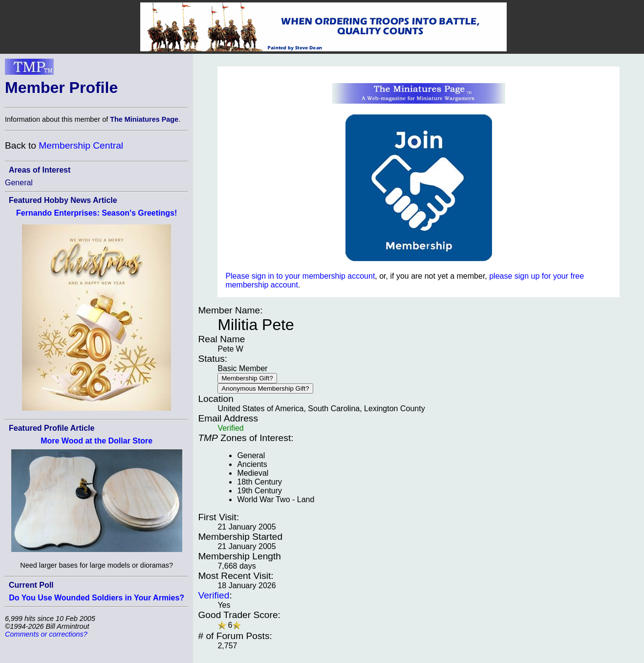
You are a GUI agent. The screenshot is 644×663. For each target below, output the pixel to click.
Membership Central (81, 145)
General (19, 183)
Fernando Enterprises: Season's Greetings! (97, 213)
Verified (214, 595)
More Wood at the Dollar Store (97, 441)
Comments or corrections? (46, 634)
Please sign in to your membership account (300, 276)
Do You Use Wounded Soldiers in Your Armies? (97, 598)
